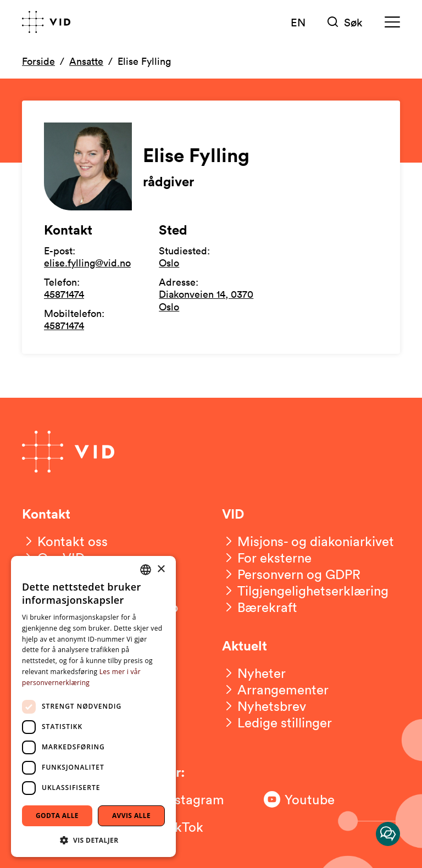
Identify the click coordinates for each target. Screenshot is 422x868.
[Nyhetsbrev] (264, 706)
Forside (38, 61)
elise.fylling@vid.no (87, 263)
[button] (93, 840)
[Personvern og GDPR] (291, 574)
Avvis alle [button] (131, 816)
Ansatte (86, 61)
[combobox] (146, 570)
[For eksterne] (267, 558)
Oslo (169, 263)
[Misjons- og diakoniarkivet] (308, 541)
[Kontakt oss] (65, 541)
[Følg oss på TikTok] (187, 827)
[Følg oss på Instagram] (187, 799)
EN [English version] (298, 22)
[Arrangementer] (275, 689)
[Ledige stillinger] (277, 722)
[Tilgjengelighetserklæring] (305, 591)
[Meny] (392, 22)
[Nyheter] (254, 673)
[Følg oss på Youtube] (308, 799)
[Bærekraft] (260, 607)
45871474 (64, 294)
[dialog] (93, 706)
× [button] (161, 569)
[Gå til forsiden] (46, 22)
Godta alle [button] (57, 816)
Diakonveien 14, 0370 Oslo (206, 300)
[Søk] (345, 22)
